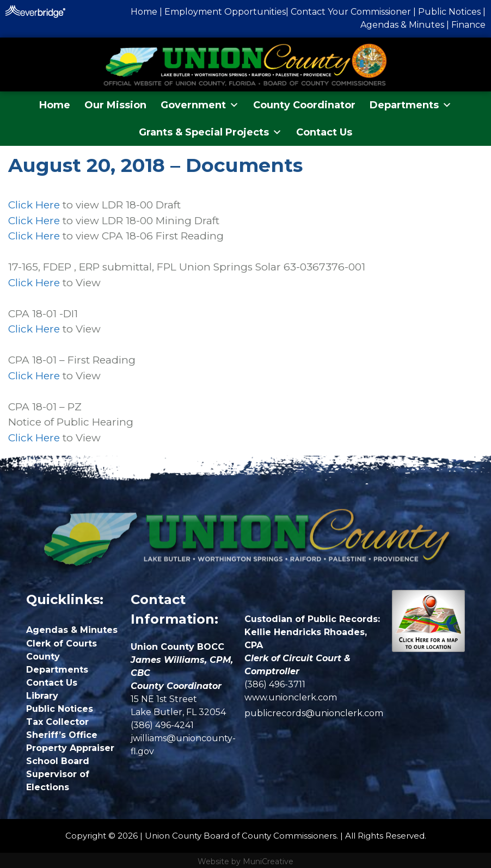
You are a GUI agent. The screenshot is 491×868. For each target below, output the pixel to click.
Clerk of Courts (62, 644)
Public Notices (449, 12)
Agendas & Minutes (402, 25)
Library (42, 696)
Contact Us (324, 132)
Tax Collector (57, 722)
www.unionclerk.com (291, 697)
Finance (468, 25)
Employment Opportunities (225, 12)
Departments (411, 105)
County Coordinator (304, 105)
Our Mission (115, 105)
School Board (58, 761)
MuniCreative (268, 861)
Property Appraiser (70, 748)
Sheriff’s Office (62, 735)
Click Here (34, 205)
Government (200, 105)
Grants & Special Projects (210, 132)
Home (55, 105)
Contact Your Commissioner (351, 12)
